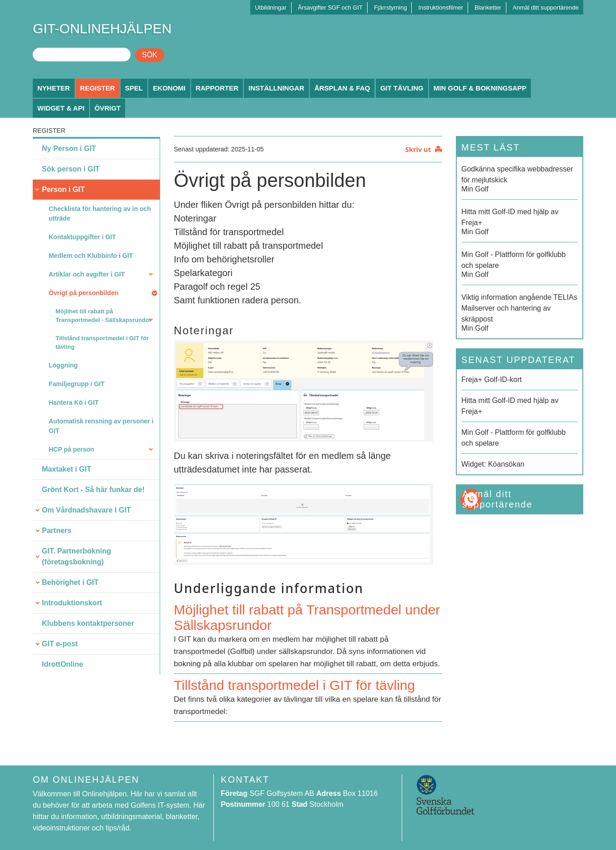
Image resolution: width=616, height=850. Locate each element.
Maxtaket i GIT (66, 469)
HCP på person (71, 449)
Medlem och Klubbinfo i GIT (91, 256)
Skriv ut (418, 149)
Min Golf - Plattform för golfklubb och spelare (513, 438)
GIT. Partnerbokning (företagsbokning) (76, 556)
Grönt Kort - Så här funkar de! (93, 490)
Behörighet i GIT (70, 582)
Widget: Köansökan (493, 464)
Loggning (63, 365)
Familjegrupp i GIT (77, 384)
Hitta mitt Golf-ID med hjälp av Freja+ (510, 406)
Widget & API (61, 108)
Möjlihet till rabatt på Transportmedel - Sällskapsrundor (104, 316)
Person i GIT (63, 189)
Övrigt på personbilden (83, 293)
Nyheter (54, 88)
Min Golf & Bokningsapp (480, 88)
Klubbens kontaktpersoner (88, 623)
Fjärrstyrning (390, 8)
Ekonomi (169, 88)
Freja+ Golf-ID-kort (492, 380)
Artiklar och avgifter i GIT (87, 274)
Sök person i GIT (71, 169)
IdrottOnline (63, 664)
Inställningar (276, 88)
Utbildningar (270, 8)
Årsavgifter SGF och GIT (330, 8)
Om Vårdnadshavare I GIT (86, 510)
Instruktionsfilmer (441, 8)
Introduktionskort (72, 603)
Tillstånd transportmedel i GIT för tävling (102, 343)
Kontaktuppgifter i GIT (82, 237)
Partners (57, 531)
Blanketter (488, 8)
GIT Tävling (402, 88)
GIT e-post (60, 644)
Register (98, 88)
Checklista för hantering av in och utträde (100, 214)
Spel (134, 88)
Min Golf (520, 178)
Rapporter (217, 88)
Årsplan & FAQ (342, 88)
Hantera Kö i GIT (74, 402)
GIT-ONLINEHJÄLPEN (102, 28)
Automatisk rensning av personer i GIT (101, 426)
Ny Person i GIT (69, 148)
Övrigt (108, 108)
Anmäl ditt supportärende (546, 8)
